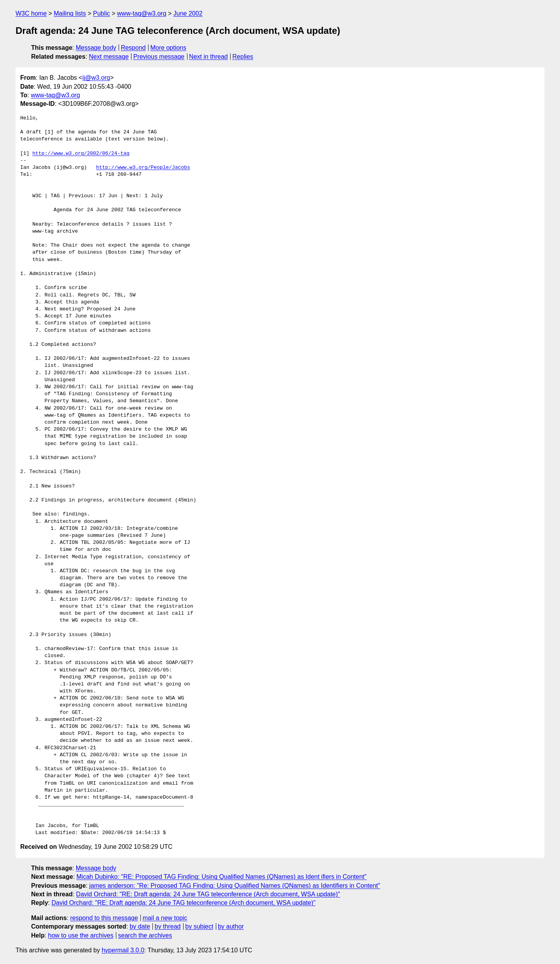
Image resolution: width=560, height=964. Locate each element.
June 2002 (188, 13)
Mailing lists (70, 13)
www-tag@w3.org (142, 13)
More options (169, 48)
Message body (96, 48)
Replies (243, 57)
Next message (109, 57)
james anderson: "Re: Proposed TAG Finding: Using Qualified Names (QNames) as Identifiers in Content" (234, 886)
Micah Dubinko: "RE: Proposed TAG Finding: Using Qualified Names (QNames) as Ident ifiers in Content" (222, 877)
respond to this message (104, 918)
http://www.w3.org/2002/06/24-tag (81, 154)
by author (231, 926)
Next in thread (208, 57)
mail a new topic (165, 918)
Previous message (159, 57)
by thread (168, 926)
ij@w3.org (96, 78)
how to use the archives (81, 935)
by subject (199, 926)
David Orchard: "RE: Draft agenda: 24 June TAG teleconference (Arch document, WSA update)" (208, 894)
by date (140, 926)
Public (101, 13)
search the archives (145, 935)
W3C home (31, 13)
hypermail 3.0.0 (123, 950)
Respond (133, 48)
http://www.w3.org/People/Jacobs (143, 168)
